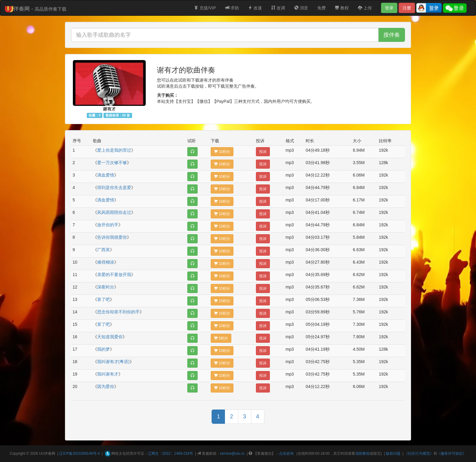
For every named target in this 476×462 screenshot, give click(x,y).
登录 (389, 8)
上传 (365, 8)
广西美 (104, 250)
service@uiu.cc (233, 454)
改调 (278, 8)
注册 (407, 8)
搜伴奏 (392, 35)
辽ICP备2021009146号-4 (79, 454)
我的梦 (104, 349)
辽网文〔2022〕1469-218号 (170, 454)
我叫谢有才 (108, 374)
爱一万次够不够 (112, 163)
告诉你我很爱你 (112, 237)
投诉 (263, 152)
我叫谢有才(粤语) (113, 362)
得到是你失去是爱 (114, 187)
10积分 (222, 152)
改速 (255, 8)
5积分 (221, 338)
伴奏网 (50, 454)
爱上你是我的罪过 (114, 150)
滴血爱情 (106, 175)
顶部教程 (362, 454)
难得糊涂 (106, 262)
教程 (342, 8)
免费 (321, 8)
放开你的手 (108, 225)
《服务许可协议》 (452, 454)
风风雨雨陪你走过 (114, 212)
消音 (301, 8)
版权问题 (393, 454)
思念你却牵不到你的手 (118, 312)
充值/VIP (205, 8)
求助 (232, 8)
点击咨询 (286, 454)
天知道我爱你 (110, 337)
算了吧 (104, 299)
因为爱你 (106, 386)
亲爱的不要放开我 (114, 275)
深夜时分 (106, 287)
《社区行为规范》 (419, 454)
